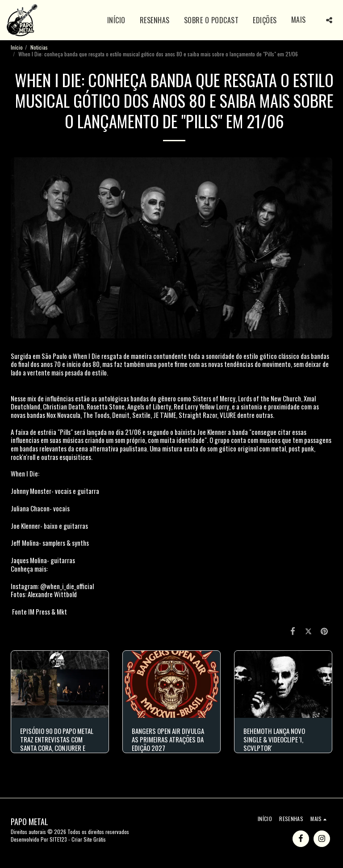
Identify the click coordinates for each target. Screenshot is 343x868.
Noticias (39, 47)
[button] (329, 20)
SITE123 (58, 839)
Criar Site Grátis (89, 839)
